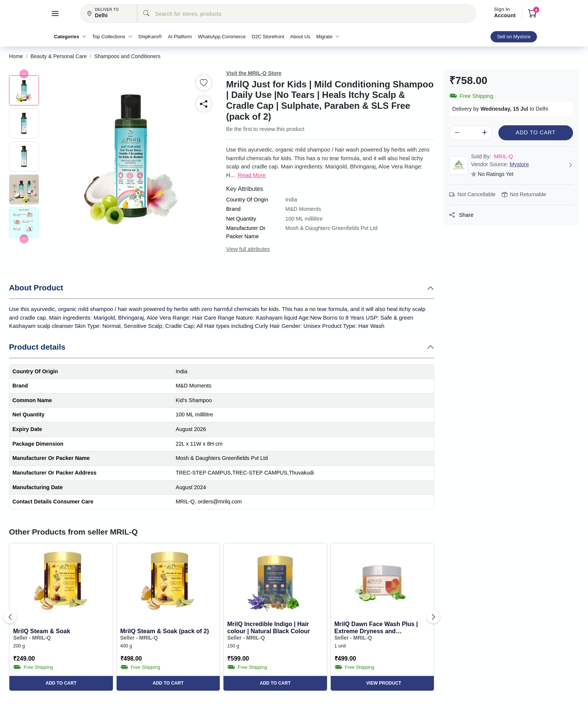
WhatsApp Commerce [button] (222, 37)
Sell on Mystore (514, 37)
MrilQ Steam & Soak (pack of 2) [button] (165, 631)
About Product (36, 288)
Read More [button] (252, 175)
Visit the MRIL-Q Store (254, 73)
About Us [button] (300, 37)
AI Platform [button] (180, 37)
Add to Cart (535, 132)
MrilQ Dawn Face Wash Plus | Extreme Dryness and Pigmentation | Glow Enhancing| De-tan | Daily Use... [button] (380, 628)
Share (461, 215)
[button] (55, 14)
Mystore (519, 164)
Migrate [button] (328, 37)
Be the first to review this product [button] (265, 129)
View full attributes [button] (248, 249)
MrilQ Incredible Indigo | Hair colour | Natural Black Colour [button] (269, 628)
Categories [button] (70, 37)
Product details (37, 347)
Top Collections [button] (112, 37)
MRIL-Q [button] (492, 156)
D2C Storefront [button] (268, 37)
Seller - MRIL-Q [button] (32, 638)
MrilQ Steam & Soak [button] (42, 631)
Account (505, 13)
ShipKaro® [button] (150, 37)
